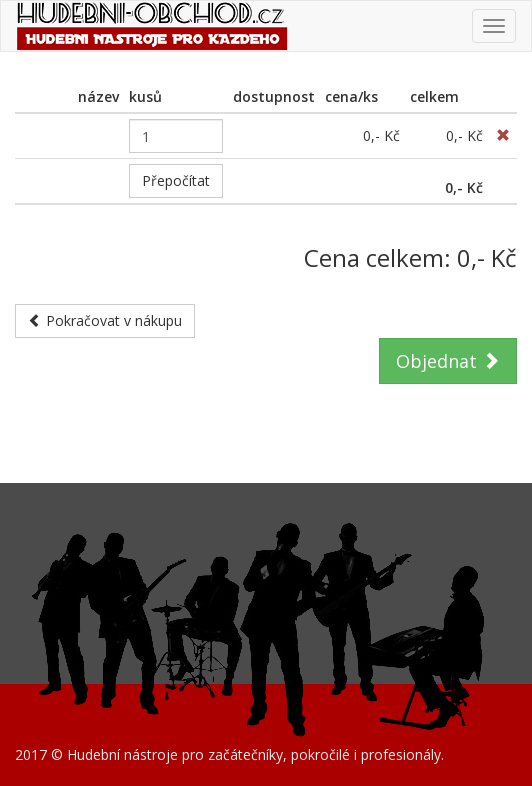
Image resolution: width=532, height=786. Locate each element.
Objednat (448, 361)
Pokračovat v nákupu (105, 320)
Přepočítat (176, 180)
